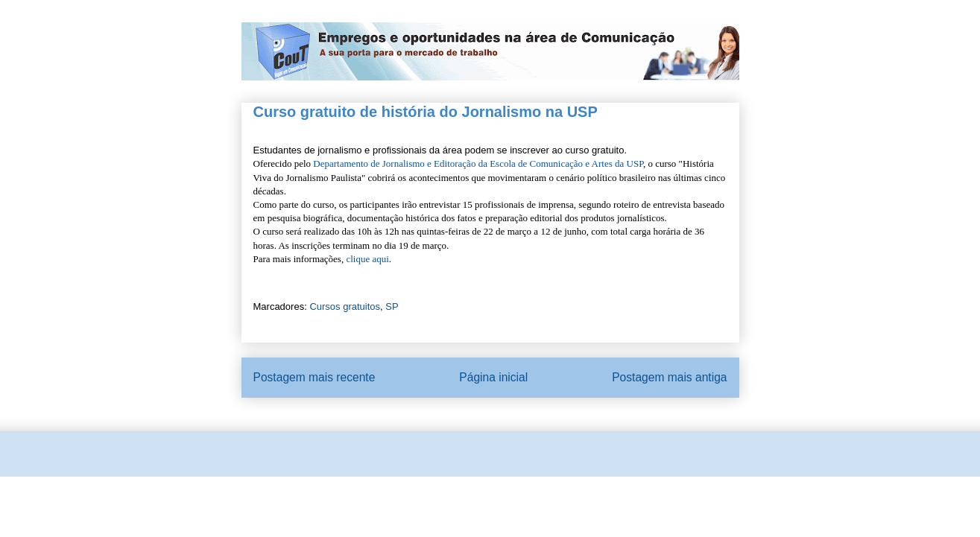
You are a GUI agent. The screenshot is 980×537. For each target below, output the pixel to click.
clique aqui (367, 259)
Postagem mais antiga (669, 377)
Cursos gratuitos (345, 306)
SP (392, 306)
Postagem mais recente (314, 377)
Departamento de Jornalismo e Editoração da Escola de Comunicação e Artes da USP (478, 163)
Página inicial (493, 377)
